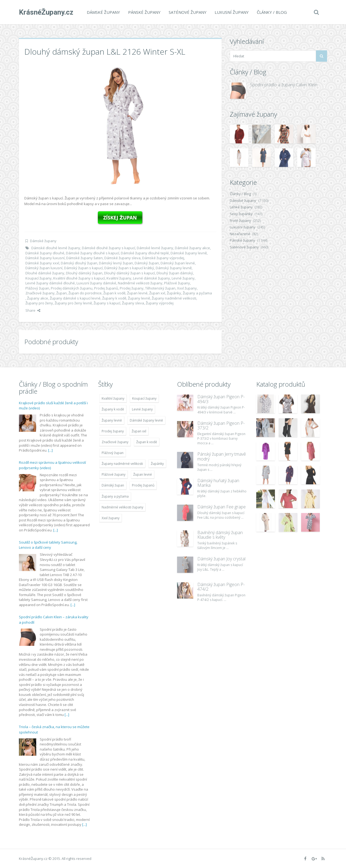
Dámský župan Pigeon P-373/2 (221, 426)
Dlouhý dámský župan (84, 273)
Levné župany (183, 278)
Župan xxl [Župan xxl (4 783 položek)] (139, 431)
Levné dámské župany (152, 278)
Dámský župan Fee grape (222, 507)
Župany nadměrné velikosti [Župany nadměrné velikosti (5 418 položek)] (122, 464)
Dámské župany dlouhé (45, 253)
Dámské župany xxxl (42, 263)
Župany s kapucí (107, 303)
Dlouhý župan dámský (175, 273)
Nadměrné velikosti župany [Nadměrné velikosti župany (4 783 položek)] (122, 507)
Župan (61, 293)
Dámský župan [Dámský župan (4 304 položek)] (113, 485)
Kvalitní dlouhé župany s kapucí (79, 278)
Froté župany (240, 221)
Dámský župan (147, 263)
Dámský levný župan (116, 263)
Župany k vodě (114, 298)
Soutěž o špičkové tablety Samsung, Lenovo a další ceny (48, 545)
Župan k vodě (114, 293)
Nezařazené (240, 234)
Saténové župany (188, 12)
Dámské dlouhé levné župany (56, 248)
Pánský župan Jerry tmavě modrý (222, 456)
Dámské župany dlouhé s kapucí (93, 253)
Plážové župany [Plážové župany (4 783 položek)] (114, 474)
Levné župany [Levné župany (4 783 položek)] (142, 409)
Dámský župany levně (174, 268)
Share (33, 310)
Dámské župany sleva (122, 258)
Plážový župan (37, 288)
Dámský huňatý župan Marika (218, 483)
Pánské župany (144, 12)
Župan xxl (157, 293)
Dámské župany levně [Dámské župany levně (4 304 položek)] (146, 420)
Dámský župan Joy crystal (221, 559)
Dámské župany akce (192, 248)
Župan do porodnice (85, 293)
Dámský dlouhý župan (79, 263)
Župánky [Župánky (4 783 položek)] (157, 464)
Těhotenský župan (160, 288)
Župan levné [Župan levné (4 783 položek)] (143, 474)
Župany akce (38, 298)
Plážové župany (177, 283)
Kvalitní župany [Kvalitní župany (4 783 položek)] (113, 398)
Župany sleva (133, 303)
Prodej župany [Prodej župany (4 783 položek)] (113, 431)
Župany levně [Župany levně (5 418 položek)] (112, 420)
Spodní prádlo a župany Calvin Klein (284, 85)
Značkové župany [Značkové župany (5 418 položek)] (115, 442)
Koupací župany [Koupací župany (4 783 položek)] (144, 398)
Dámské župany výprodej (163, 258)
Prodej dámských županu (72, 288)
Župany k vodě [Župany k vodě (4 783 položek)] (113, 409)
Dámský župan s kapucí (83, 268)
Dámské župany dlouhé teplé (145, 253)
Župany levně (139, 298)
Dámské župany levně (189, 253)
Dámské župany (103, 12)
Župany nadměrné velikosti (174, 298)
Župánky (174, 293)
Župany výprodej (160, 303)
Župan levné (137, 293)
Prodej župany (132, 288)
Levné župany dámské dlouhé (50, 283)
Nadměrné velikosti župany (140, 283)
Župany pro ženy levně (73, 303)
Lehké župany (241, 207)
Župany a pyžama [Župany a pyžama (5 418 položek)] (115, 496)
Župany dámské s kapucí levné (75, 298)
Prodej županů (106, 288)
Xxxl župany (187, 288)
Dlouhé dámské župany (45, 273)
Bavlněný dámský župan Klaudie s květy (220, 535)
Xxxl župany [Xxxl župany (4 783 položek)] (111, 518)
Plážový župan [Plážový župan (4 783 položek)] (113, 453)
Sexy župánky (241, 214)
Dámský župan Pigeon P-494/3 (221, 399)
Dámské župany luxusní (45, 258)
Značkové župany (40, 293)
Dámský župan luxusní (44, 268)
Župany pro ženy (39, 303)
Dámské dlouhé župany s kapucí (109, 248)
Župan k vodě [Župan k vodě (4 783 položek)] (147, 442)
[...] (50, 450)
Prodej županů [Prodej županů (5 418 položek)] (143, 485)
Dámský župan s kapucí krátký (129, 268)
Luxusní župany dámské (96, 283)
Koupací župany (39, 278)
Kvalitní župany (119, 278)
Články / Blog (272, 12)
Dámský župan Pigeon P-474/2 (221, 587)
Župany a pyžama (197, 293)
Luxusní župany (232, 12)
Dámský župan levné (178, 263)
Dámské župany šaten (84, 258)
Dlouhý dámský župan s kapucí (129, 273)
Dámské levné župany (155, 248)
